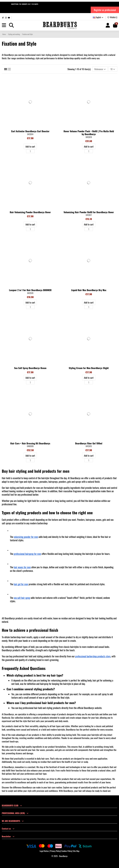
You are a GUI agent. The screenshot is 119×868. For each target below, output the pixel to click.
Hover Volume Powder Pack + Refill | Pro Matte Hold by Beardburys (89, 133)
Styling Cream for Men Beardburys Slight (89, 368)
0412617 (89, 215)
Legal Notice (44, 851)
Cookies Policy (67, 851)
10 (113, 69)
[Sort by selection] (100, 69)
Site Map (76, 851)
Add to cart (30, 146)
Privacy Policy (55, 851)
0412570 (30, 293)
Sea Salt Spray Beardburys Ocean (30, 368)
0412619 (89, 137)
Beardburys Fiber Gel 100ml (89, 443)
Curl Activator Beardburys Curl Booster (30, 131)
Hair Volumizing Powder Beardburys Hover (30, 212)
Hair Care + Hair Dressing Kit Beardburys (30, 443)
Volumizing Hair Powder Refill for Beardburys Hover (89, 212)
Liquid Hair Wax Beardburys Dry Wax (89, 290)
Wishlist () (112, 17)
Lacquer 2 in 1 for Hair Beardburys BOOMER (30, 290)
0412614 (30, 134)
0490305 (30, 446)
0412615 (89, 446)
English (98, 17)
